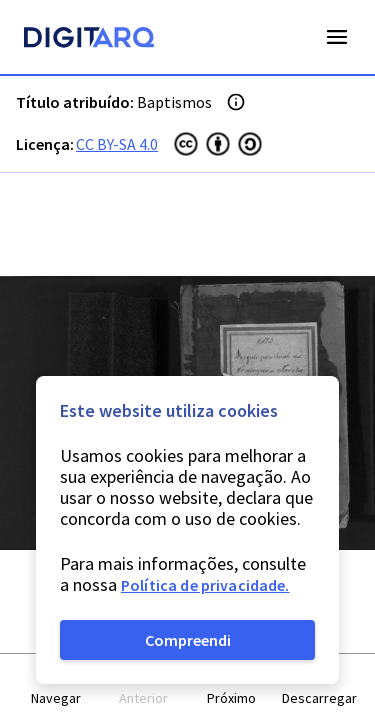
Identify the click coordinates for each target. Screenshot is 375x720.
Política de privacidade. (205, 585)
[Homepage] (89, 40)
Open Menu (337, 37)
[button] (56, 687)
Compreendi (188, 640)
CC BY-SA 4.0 (117, 144)
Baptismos (174, 102)
